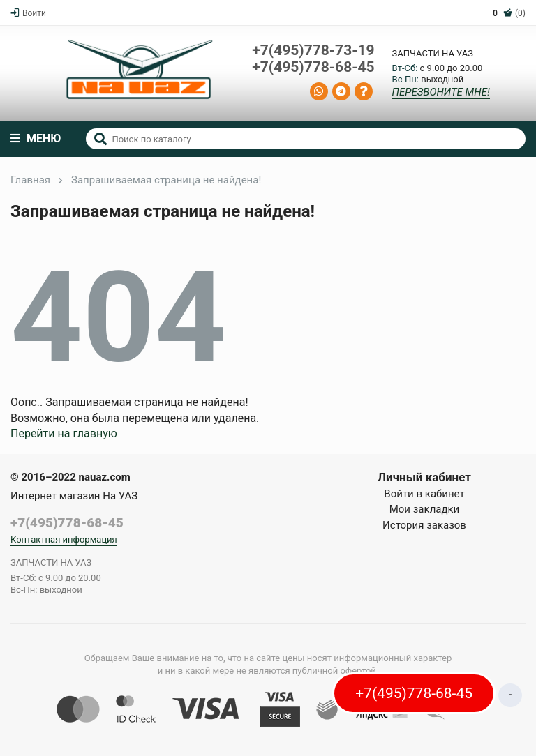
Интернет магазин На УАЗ (74, 496)
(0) (509, 13)
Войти (28, 13)
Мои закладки (425, 509)
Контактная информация (64, 539)
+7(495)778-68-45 (313, 67)
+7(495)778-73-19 (313, 51)
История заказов (424, 525)
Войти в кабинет (424, 494)
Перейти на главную (64, 433)
